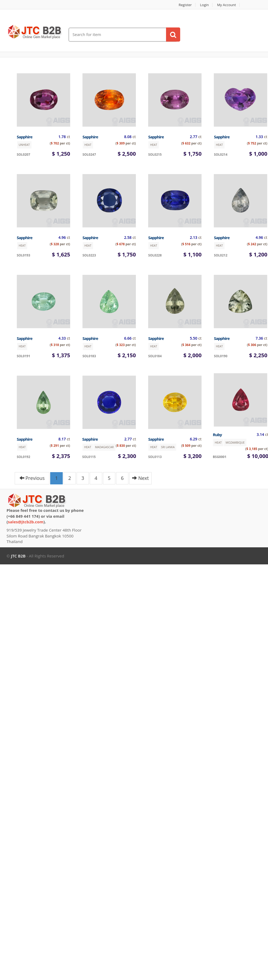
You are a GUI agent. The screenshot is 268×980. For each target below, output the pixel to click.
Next (140, 478)
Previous (32, 478)
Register (185, 5)
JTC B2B (18, 556)
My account (226, 5)
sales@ (26, 522)
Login (204, 5)
